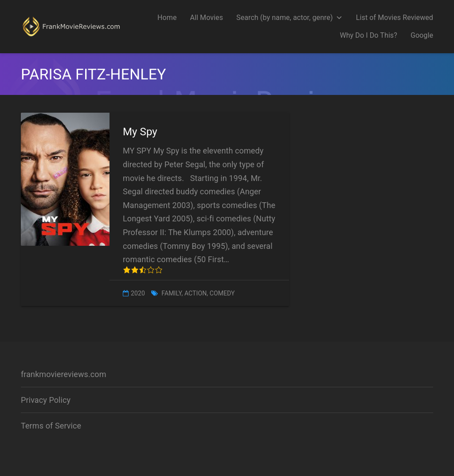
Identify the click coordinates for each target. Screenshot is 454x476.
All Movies (206, 18)
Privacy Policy (46, 400)
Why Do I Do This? (368, 35)
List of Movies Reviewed (395, 18)
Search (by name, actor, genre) (290, 18)
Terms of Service (51, 426)
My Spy (140, 132)
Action (196, 293)
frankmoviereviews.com (64, 374)
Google (422, 35)
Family (171, 293)
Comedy (222, 293)
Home (167, 18)
